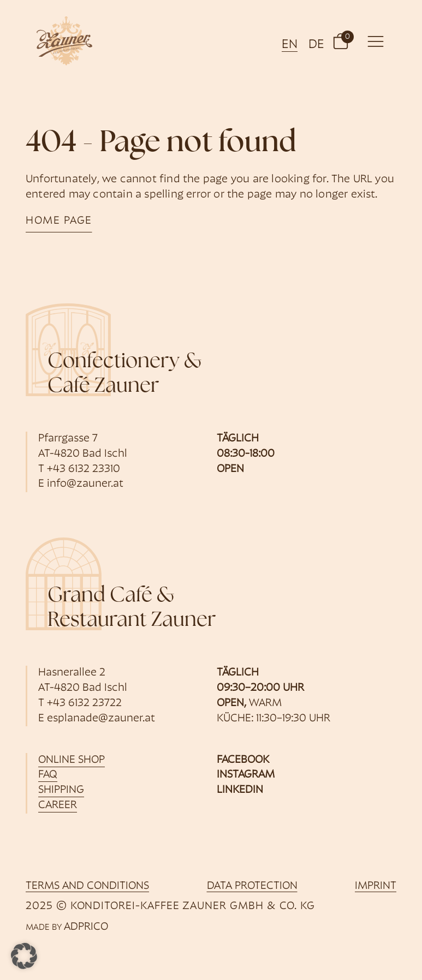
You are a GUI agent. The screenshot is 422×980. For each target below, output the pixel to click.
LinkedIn (240, 790)
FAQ (48, 775)
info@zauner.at (85, 484)
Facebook (243, 760)
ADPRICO (86, 927)
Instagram (246, 775)
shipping (61, 790)
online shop (72, 760)
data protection (252, 886)
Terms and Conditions (87, 886)
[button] (341, 41)
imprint (376, 886)
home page (59, 221)
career (58, 805)
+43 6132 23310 (84, 469)
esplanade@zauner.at (101, 719)
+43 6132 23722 (84, 703)
